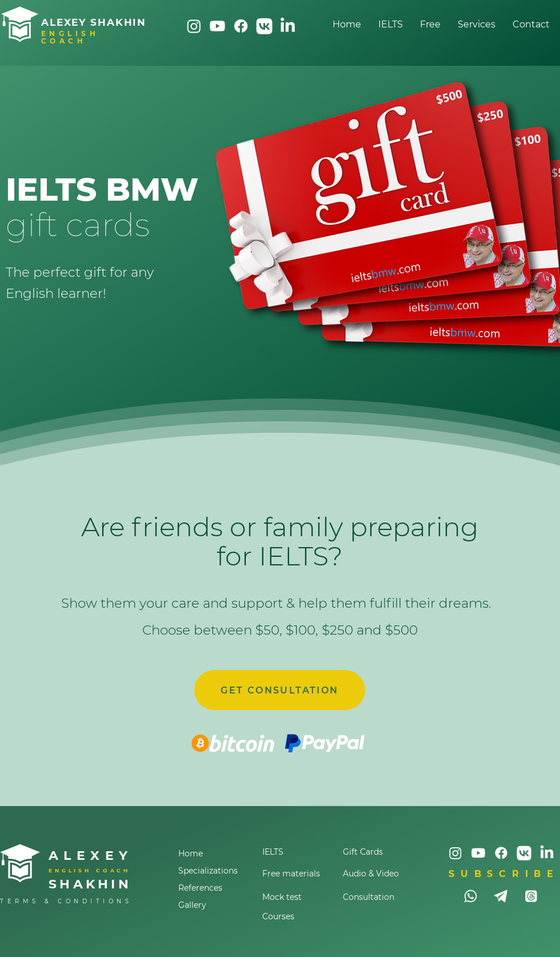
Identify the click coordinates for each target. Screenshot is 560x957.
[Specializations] (215, 871)
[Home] (215, 854)
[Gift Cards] (374, 852)
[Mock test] (294, 897)
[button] (477, 24)
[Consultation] (374, 897)
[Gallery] (215, 905)
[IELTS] (294, 852)
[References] (215, 888)
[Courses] (294, 916)
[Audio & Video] (374, 874)
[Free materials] (294, 874)
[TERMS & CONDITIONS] (70, 901)
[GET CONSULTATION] (280, 690)
